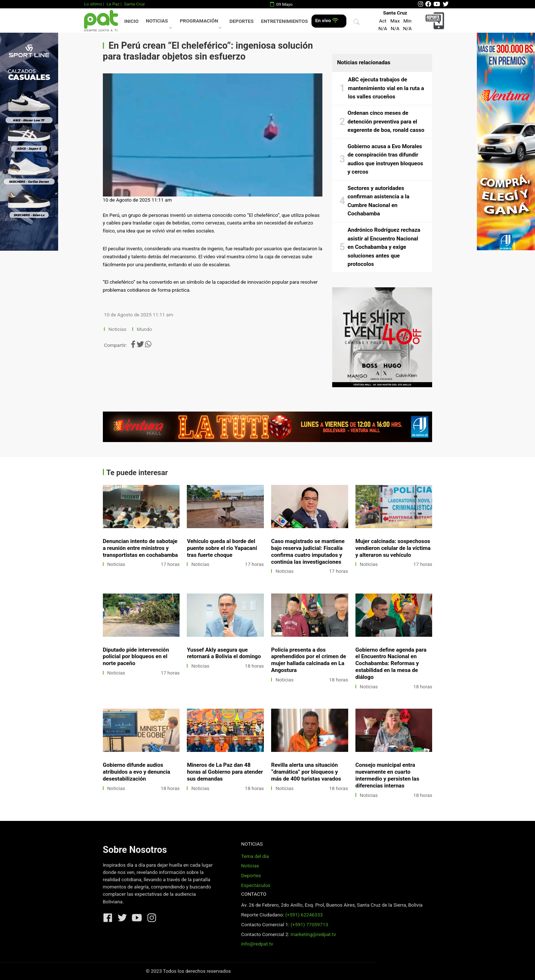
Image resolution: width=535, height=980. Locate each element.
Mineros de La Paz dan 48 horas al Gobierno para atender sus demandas (225, 772)
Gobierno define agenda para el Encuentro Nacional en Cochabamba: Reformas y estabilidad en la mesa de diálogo (391, 664)
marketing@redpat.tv (313, 934)
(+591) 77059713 (309, 925)
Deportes (242, 21)
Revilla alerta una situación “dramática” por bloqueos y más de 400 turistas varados (306, 772)
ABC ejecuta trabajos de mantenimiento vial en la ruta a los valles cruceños (386, 88)
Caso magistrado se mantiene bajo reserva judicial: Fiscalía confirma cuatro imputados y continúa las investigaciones (308, 552)
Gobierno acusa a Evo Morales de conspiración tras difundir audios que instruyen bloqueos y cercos (385, 159)
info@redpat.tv (257, 944)
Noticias (157, 21)
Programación (199, 21)
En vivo (327, 21)
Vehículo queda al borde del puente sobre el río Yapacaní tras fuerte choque (222, 548)
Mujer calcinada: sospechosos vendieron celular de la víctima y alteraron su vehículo (393, 548)
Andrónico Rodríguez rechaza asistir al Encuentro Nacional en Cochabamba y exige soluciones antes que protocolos (384, 247)
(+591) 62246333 (304, 915)
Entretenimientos (284, 21)
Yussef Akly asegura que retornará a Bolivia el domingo (224, 653)
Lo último (93, 4)
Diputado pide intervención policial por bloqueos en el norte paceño (136, 657)
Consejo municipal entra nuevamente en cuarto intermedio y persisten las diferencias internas (387, 775)
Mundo (144, 329)
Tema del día (255, 856)
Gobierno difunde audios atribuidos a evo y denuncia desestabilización (136, 772)
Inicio (131, 21)
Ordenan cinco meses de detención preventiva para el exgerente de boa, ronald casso (386, 122)
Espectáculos (256, 885)
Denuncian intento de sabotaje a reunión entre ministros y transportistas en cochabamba (140, 548)
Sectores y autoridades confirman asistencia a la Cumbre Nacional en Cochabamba (378, 201)
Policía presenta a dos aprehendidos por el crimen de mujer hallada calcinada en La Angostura (309, 660)
